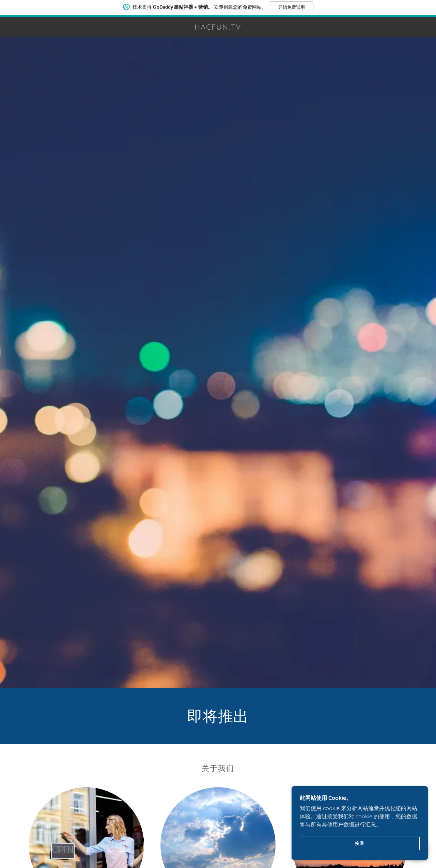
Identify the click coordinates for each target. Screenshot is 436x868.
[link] (218, 28)
